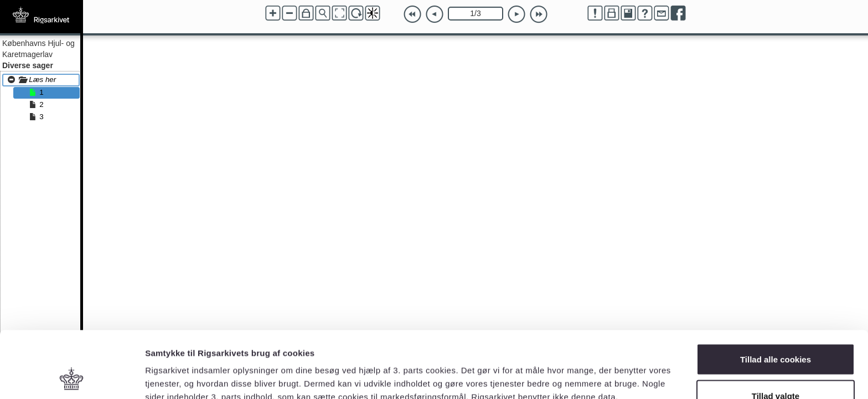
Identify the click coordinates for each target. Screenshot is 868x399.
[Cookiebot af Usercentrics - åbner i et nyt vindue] (72, 377)
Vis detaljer (575, 370)
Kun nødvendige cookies (776, 369)
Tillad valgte (776, 333)
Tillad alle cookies (776, 297)
